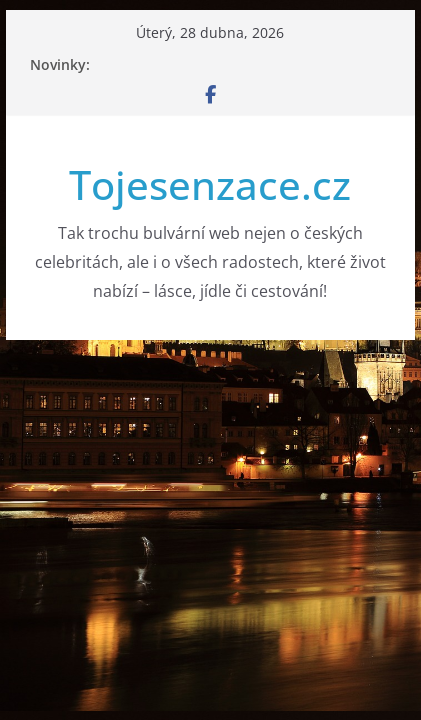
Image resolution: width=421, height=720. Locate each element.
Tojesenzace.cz (210, 184)
